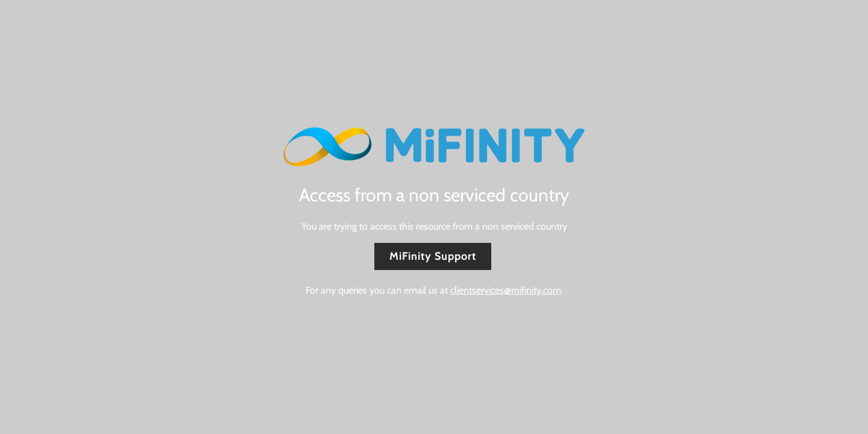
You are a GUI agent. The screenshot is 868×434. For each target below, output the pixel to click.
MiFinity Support (433, 256)
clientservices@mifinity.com (506, 290)
